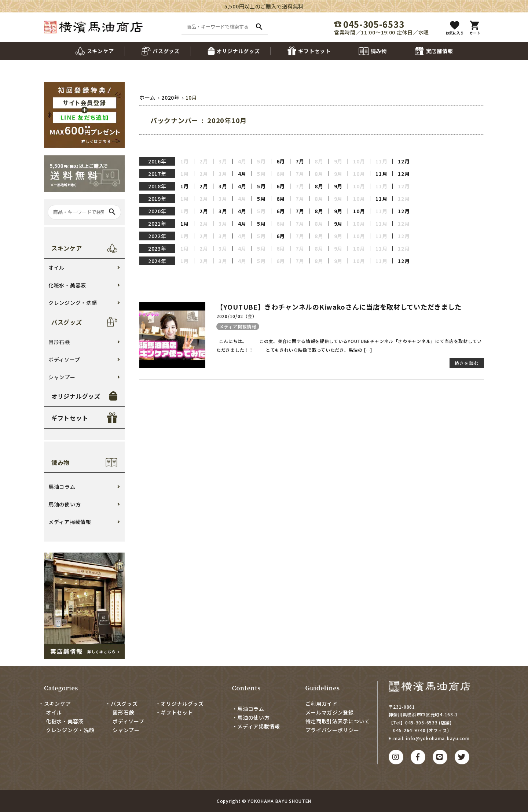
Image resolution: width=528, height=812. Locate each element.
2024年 (157, 261)
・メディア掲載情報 (256, 726)
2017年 (157, 174)
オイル (56, 267)
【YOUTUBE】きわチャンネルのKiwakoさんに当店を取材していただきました (339, 307)
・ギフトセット (174, 712)
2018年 (157, 186)
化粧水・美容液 (67, 285)
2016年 (157, 161)
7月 (300, 161)
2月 (204, 186)
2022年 (157, 236)
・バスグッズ (121, 704)
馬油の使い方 (65, 504)
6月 (281, 161)
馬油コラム (62, 487)
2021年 (157, 224)
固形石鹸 (59, 342)
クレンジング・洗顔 (73, 303)
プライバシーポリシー (332, 730)
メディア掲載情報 (238, 326)
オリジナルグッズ (76, 396)
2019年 (157, 199)
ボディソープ (64, 359)
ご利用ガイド (322, 704)
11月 (381, 174)
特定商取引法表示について (338, 721)
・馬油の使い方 (251, 717)
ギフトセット (70, 418)
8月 (319, 186)
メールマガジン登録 (330, 712)
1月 (185, 186)
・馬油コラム (248, 709)
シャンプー (62, 377)
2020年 (157, 211)
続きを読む (467, 363)
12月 (404, 161)
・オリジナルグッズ (180, 704)
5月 (261, 186)
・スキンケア (55, 704)
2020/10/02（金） (237, 316)
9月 (338, 186)
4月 (242, 174)
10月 (359, 211)
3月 (223, 186)
